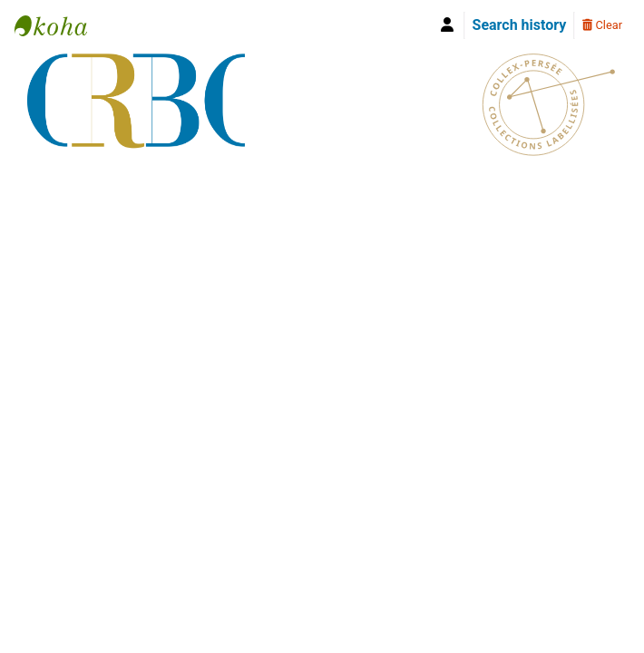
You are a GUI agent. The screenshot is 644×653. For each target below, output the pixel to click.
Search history (520, 25)
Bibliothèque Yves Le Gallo (60, 25)
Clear (602, 25)
